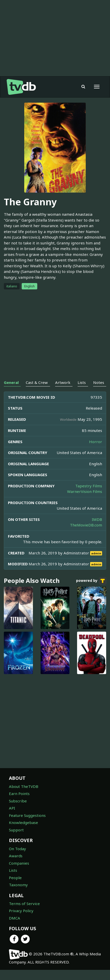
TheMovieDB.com (86, 525)
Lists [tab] (82, 382)
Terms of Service (24, 904)
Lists (13, 870)
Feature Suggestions (27, 815)
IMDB (97, 519)
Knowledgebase (23, 822)
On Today (17, 849)
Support (16, 830)
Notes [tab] (99, 382)
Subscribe (18, 801)
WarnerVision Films (85, 491)
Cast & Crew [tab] (37, 382)
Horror (96, 442)
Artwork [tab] (63, 382)
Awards (16, 856)
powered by (91, 581)
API (12, 808)
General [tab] (11, 382)
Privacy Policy (21, 911)
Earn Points (19, 794)
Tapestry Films (89, 486)
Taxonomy (18, 885)
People (15, 878)
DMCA (15, 918)
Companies (19, 863)
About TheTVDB (24, 786)
